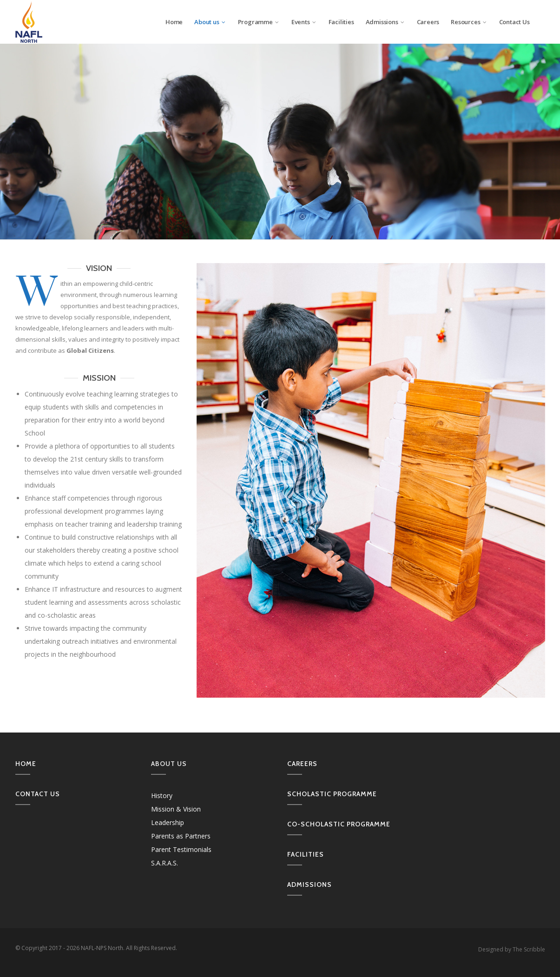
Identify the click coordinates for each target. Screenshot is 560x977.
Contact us (38, 794)
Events (304, 22)
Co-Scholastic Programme (339, 824)
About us (210, 22)
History (162, 795)
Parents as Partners (181, 836)
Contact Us (514, 22)
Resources (469, 22)
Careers (428, 22)
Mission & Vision (176, 809)
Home (174, 22)
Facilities (341, 22)
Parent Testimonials (181, 849)
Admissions (385, 22)
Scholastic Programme (332, 794)
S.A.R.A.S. (165, 863)
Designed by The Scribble (512, 949)
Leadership (168, 822)
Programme (259, 22)
